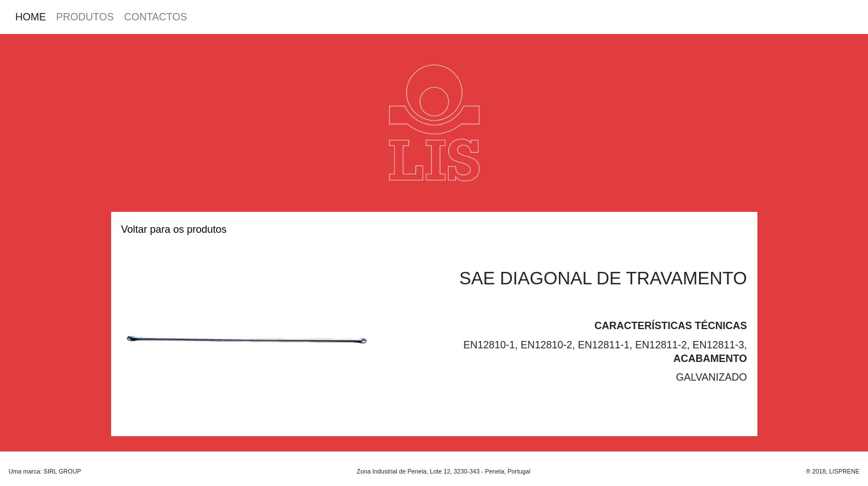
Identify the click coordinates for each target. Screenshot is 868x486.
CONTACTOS (156, 17)
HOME (31, 17)
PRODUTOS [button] (85, 17)
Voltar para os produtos (174, 229)
